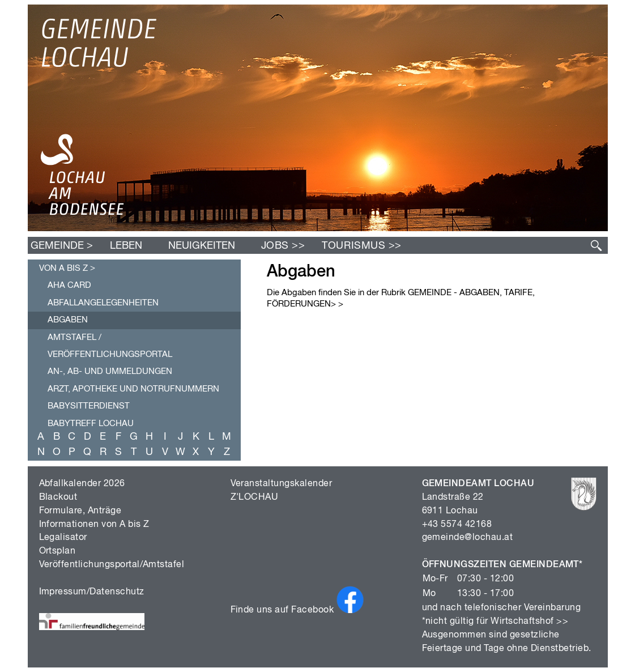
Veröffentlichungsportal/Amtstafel (112, 565)
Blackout (58, 497)
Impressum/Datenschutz (92, 592)
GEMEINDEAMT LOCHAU (478, 484)
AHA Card (69, 285)
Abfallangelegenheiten (103, 303)
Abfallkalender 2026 (82, 484)
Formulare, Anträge (80, 511)
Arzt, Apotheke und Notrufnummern (133, 389)
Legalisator (63, 538)
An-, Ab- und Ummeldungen (110, 371)
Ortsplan (57, 551)
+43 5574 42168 (457, 525)
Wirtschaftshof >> (529, 622)
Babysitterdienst (89, 406)
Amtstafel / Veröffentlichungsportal (110, 346)
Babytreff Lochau (91, 424)
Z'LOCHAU (255, 497)
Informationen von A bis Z (94, 525)
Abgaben (68, 320)
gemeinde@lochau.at (468, 538)
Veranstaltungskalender (282, 484)
